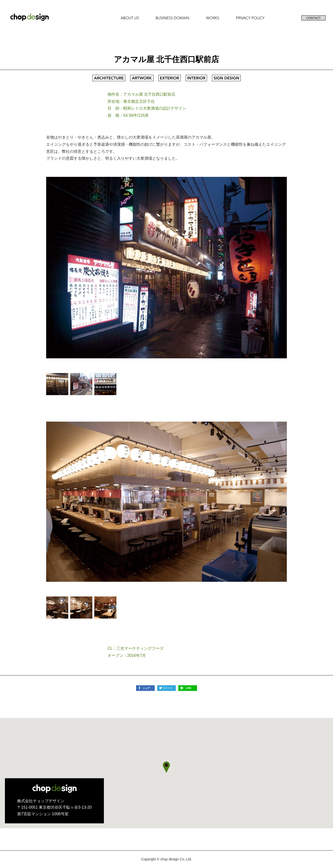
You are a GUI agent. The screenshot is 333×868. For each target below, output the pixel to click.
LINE (189, 688)
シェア (146, 688)
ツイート (167, 688)
